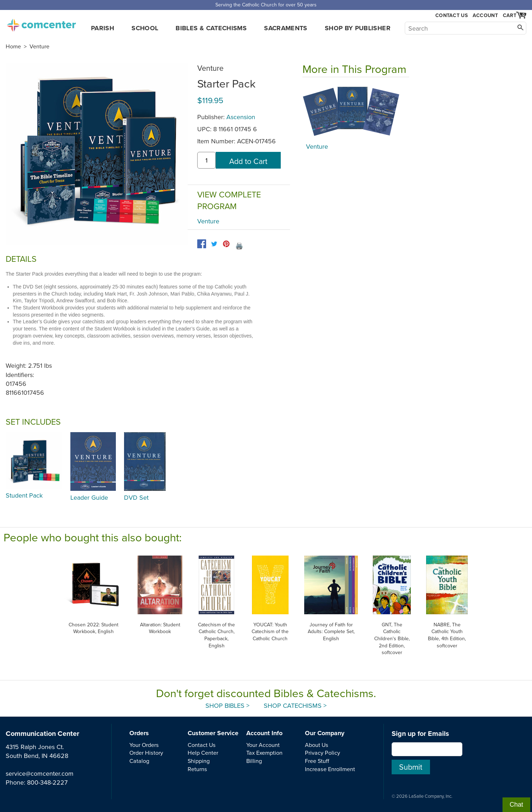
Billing (254, 761)
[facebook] (202, 244)
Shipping (199, 761)
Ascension (241, 117)
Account (485, 15)
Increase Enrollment (330, 769)
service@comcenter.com (40, 773)
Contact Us (452, 15)
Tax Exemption (264, 753)
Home (13, 46)
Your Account (263, 745)
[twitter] (214, 244)
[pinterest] (226, 244)
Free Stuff (317, 761)
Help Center (203, 753)
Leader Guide (89, 497)
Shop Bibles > (227, 705)
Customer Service (213, 733)
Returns (197, 769)
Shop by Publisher (358, 28)
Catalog (139, 761)
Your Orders (144, 745)
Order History (146, 753)
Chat (516, 805)
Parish (103, 28)
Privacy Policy (323, 753)
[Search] (466, 28)
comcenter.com (41, 23)
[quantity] (206, 160)
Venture (39, 46)
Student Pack (24, 495)
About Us (317, 745)
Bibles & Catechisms (211, 28)
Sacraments (286, 28)
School (145, 28)
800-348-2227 (47, 782)
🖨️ (239, 246)
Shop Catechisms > (295, 705)
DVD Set (136, 497)
